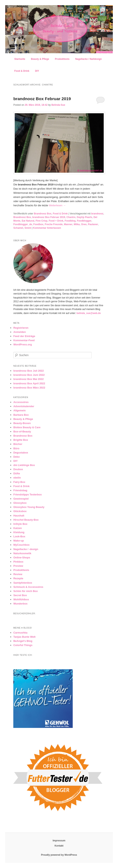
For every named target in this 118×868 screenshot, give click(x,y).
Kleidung (19, 532)
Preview (18, 566)
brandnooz (97, 214)
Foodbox (38, 224)
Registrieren (21, 328)
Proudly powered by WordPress (59, 855)
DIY (37, 71)
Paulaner (93, 224)
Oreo (84, 224)
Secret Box (20, 595)
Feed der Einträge (24, 336)
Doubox (18, 469)
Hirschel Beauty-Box (26, 520)
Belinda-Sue (58, 105)
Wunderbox (20, 604)
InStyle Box (20, 524)
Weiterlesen (57, 205)
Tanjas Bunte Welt (24, 637)
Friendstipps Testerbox (28, 495)
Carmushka (20, 633)
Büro (16, 448)
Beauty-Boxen (22, 423)
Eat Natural (28, 221)
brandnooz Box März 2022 (29, 388)
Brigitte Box (21, 440)
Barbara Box (21, 415)
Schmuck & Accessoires (28, 587)
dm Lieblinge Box (24, 465)
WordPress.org (23, 344)
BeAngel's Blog (23, 641)
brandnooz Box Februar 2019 (42, 99)
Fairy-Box (19, 482)
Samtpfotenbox (23, 583)
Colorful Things (23, 645)
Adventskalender (24, 406)
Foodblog (70, 221)
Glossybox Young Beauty (29, 507)
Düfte (17, 473)
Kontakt (59, 846)
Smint (28, 228)
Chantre (71, 217)
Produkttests (62, 59)
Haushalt (19, 516)
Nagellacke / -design (26, 549)
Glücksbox (20, 511)
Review (18, 574)
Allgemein (19, 410)
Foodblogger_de (23, 224)
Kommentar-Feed (24, 340)
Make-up (19, 541)
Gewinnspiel (21, 499)
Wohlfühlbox (21, 599)
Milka (77, 224)
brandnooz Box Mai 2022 (28, 379)
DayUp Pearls (85, 217)
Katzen (18, 528)
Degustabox (21, 453)
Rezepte (18, 578)
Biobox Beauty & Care (27, 427)
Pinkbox (18, 562)
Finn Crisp (41, 221)
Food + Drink (56, 221)
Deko (16, 457)
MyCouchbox (21, 545)
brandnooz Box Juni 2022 (29, 375)
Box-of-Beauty (22, 432)
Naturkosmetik (22, 553)
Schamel (18, 228)
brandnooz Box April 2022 (29, 383)
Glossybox (20, 503)
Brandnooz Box (43, 214)
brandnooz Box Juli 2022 (29, 371)
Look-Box (19, 536)
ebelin (17, 478)
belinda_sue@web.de (89, 313)
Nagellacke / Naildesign (88, 59)
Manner (68, 224)
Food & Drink (22, 71)
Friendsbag (20, 490)
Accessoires (21, 402)
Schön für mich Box (26, 591)
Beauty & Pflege (40, 59)
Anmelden (20, 332)
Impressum (59, 841)
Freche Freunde (54, 224)
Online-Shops (22, 558)
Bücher (18, 444)
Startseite (20, 59)
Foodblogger (84, 221)
